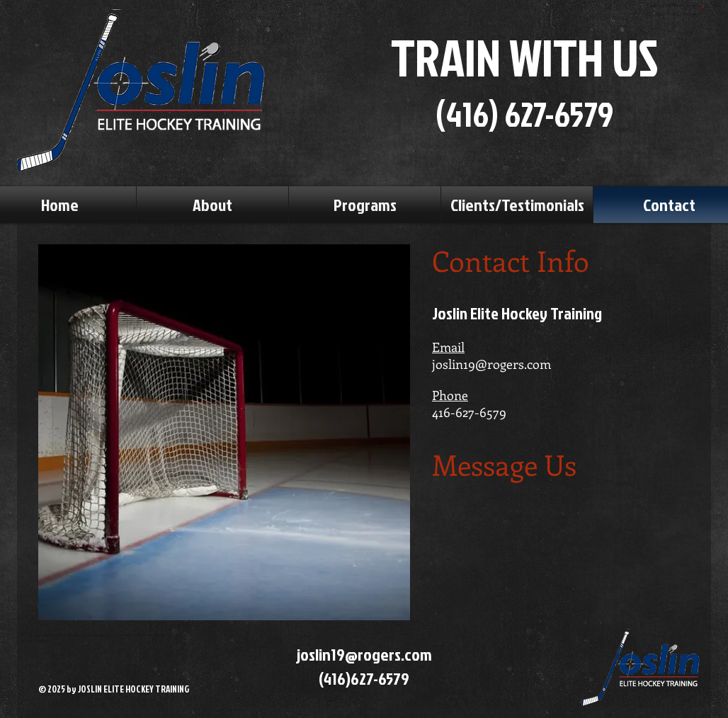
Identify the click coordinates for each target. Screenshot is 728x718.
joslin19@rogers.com (491, 364)
